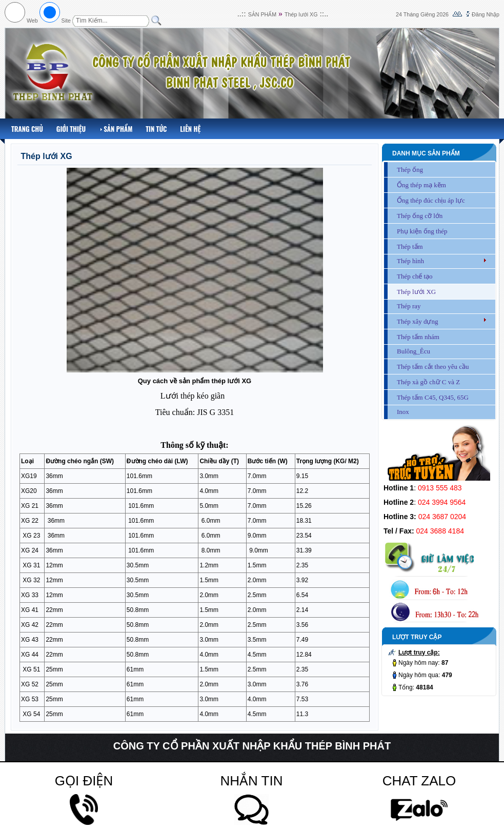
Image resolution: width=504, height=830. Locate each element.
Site (66, 21)
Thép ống (410, 170)
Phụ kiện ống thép (422, 231)
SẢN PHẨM (262, 14)
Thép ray (409, 306)
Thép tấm (410, 246)
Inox (403, 412)
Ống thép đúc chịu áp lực (431, 200)
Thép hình (410, 261)
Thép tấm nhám (418, 337)
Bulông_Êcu (414, 351)
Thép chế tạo (415, 276)
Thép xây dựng (417, 321)
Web (32, 21)
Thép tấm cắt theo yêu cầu (433, 367)
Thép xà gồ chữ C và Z (428, 382)
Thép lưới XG (301, 14)
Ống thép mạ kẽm (421, 185)
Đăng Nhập (486, 14)
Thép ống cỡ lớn (420, 216)
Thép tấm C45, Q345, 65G (433, 397)
